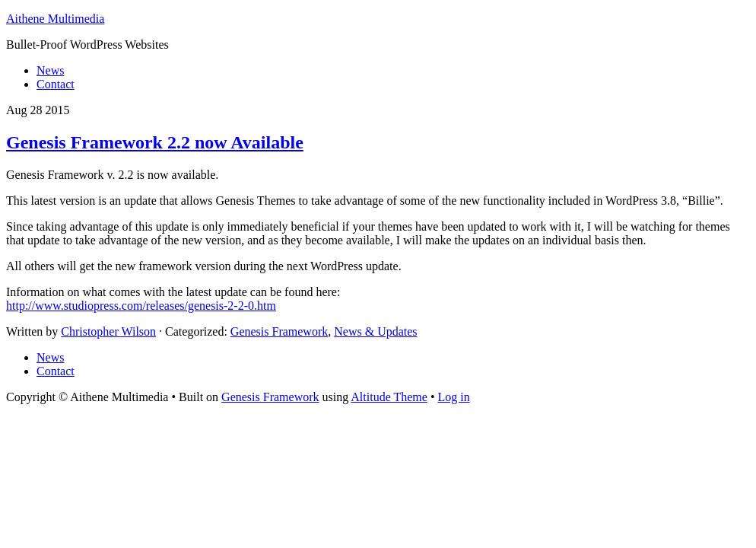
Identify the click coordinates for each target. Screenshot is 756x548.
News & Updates (375, 331)
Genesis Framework (279, 331)
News (50, 357)
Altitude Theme (389, 397)
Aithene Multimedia (55, 19)
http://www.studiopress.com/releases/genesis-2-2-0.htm (141, 306)
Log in (454, 397)
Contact (56, 371)
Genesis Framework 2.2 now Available (155, 142)
